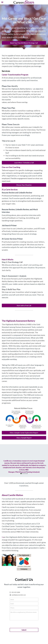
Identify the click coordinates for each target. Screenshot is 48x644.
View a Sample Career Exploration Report (24, 433)
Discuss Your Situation (24, 185)
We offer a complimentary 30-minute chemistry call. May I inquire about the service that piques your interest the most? (23, 612)
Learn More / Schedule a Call (24, 163)
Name (12, 599)
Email (12, 604)
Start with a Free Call (24, 305)
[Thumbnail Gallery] (9, 560)
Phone (12, 608)
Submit (24, 630)
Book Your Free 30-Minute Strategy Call (24, 43)
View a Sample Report (24, 438)
